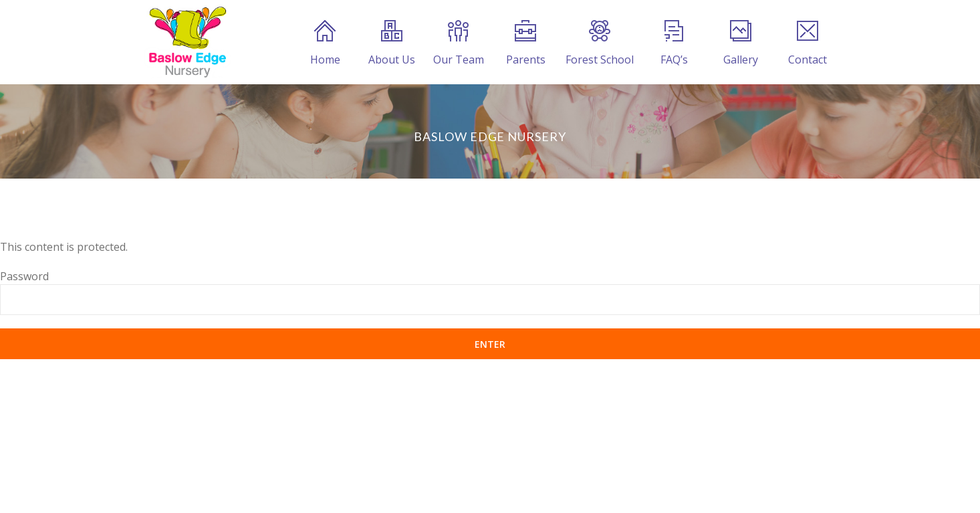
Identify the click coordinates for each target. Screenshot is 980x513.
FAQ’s (674, 43)
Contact (808, 43)
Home (325, 43)
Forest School (600, 43)
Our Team (459, 43)
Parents (526, 43)
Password (24, 276)
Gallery (741, 43)
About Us (392, 43)
